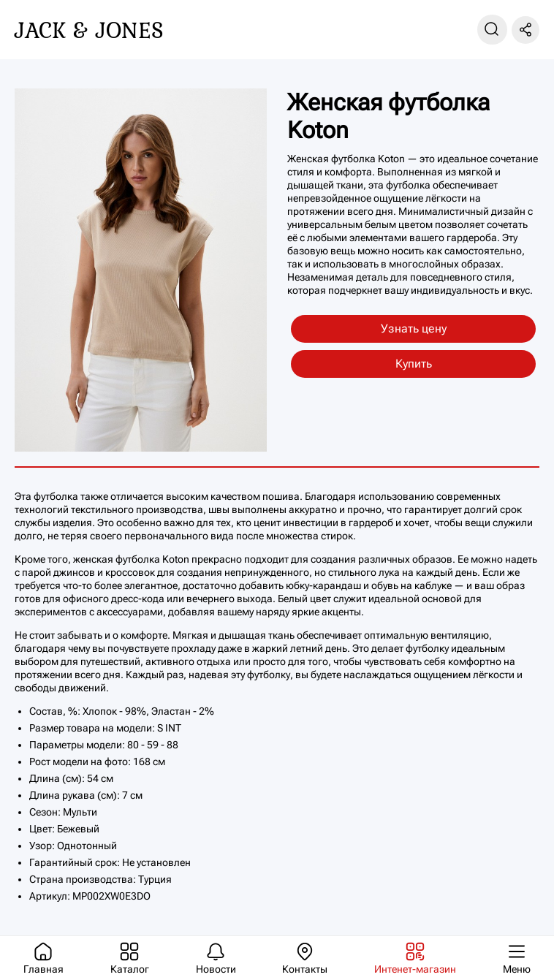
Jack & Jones (89, 30)
